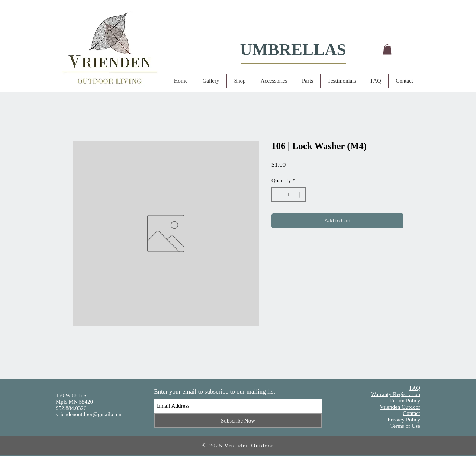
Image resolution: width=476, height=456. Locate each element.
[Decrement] (278, 195)
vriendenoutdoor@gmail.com (89, 414)
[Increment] (300, 195)
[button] (387, 49)
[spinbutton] (289, 195)
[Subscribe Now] (238, 421)
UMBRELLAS (293, 49)
